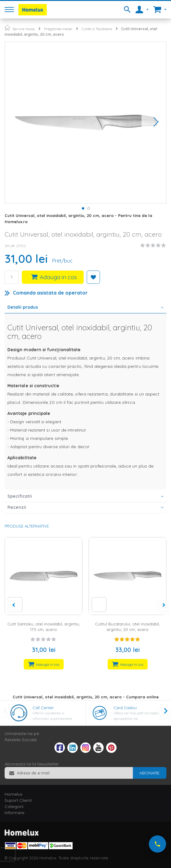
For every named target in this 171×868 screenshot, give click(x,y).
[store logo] (33, 10)
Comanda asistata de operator (50, 293)
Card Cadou (125, 708)
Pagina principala (7, 28)
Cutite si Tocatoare (97, 29)
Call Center (43, 708)
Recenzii (17, 507)
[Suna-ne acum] (157, 844)
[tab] (85, 308)
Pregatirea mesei (58, 29)
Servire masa (24, 29)
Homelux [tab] (14, 794)
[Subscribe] (149, 773)
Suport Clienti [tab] (18, 800)
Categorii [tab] (14, 806)
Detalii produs (23, 307)
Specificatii (20, 496)
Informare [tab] (14, 813)
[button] (154, 123)
